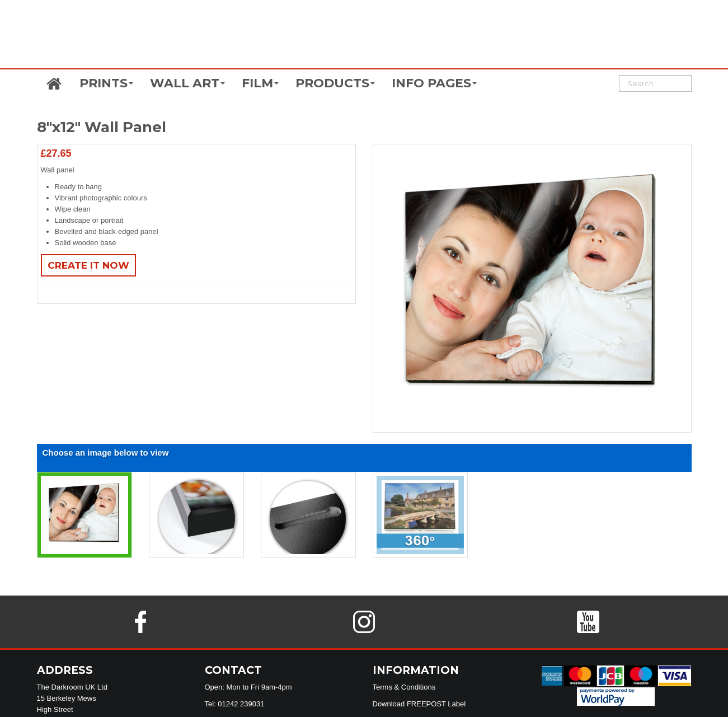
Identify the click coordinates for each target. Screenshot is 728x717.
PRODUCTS (335, 83)
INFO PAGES (434, 83)
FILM (260, 83)
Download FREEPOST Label (419, 704)
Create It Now (88, 265)
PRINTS (106, 83)
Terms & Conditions (404, 687)
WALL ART (187, 83)
